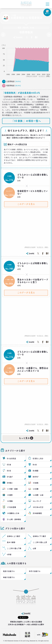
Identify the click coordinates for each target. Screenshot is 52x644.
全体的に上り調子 (14, 536)
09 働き (10, 483)
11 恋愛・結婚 (12, 489)
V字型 (9, 555)
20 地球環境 (37, 513)
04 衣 (35, 465)
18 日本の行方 (38, 507)
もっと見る (26, 437)
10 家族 (36, 483)
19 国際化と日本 (13, 513)
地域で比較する (9, 577)
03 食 (9, 465)
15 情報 (10, 501)
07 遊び (10, 477)
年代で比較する (35, 571)
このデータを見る (26, 204)
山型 (34, 548)
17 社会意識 (11, 507)
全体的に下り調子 (39, 536)
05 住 (9, 471)
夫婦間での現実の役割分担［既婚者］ (49, 35)
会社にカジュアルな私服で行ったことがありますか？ (3, 35)
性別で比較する (9, 571)
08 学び (36, 477)
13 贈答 (10, 495)
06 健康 (36, 471)
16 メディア (37, 501)
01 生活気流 (11, 459)
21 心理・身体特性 (14, 519)
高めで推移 (11, 542)
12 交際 (36, 489)
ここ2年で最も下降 (14, 548)
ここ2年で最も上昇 (40, 542)
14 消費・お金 (38, 495)
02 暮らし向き (38, 459)
